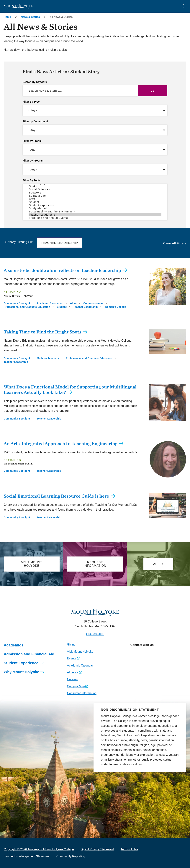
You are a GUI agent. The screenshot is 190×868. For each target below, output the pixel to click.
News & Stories (30, 17)
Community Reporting (71, 856)
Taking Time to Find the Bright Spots (42, 332)
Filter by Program (33, 161)
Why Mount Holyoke (21, 672)
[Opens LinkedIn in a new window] (150, 653)
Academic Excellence (50, 303)
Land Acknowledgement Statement (27, 856)
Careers (72, 679)
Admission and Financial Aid (29, 654)
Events (72, 658)
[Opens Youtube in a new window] (158, 653)
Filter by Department (35, 121)
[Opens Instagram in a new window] (133, 653)
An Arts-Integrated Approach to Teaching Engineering (60, 443)
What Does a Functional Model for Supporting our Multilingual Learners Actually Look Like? (70, 389)
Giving (71, 644)
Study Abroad (95, 208)
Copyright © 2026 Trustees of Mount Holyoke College (39, 849)
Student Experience (21, 663)
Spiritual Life (95, 196)
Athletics (73, 672)
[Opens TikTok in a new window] (166, 653)
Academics (14, 645)
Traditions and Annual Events (95, 218)
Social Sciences (95, 189)
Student (95, 202)
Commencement (93, 303)
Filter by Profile (32, 141)
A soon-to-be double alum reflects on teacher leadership (62, 270)
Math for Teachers (48, 358)
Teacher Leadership (95, 215)
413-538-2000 (95, 634)
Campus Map (76, 686)
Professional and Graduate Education (27, 307)
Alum (73, 303)
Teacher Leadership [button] (60, 243)
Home (7, 17)
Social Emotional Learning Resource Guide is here (56, 496)
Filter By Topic (32, 180)
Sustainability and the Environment (95, 212)
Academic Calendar (80, 665)
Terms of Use (129, 849)
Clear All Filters (175, 243)
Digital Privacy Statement (97, 849)
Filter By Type (31, 102)
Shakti (95, 186)
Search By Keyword (35, 82)
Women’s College (115, 307)
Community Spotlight (17, 303)
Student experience (95, 205)
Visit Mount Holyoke (80, 652)
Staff (95, 199)
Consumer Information (82, 693)
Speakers (95, 193)
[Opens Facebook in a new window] (141, 653)
